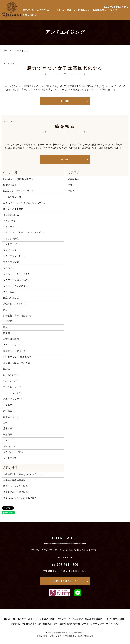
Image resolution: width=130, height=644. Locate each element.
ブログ (113, 10)
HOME (26, 10)
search (40, 15)
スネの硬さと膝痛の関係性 (17, 492)
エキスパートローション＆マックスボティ (24, 203)
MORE (65, 101)
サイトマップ (10, 458)
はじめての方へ (40, 10)
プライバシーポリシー (14, 452)
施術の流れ (9, 429)
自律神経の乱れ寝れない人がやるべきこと (24, 474)
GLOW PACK (10, 185)
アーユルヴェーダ (12, 197)
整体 (69, 10)
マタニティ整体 (11, 262)
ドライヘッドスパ (12, 393)
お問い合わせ (30, 15)
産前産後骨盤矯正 (12, 339)
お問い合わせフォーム (65, 581)
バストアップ (10, 244)
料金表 (7, 333)
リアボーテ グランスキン (17, 274)
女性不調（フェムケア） (15, 304)
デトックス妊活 (11, 238)
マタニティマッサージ (14, 256)
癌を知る (65, 127)
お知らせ (72, 185)
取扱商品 (82, 10)
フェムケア (9, 405)
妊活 (5, 310)
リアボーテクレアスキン (15, 286)
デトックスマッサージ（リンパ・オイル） (24, 232)
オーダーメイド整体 (13, 209)
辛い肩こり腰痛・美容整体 (17, 363)
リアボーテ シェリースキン (17, 280)
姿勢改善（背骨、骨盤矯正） (18, 316)
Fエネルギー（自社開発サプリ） (19, 179)
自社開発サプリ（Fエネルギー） (19, 357)
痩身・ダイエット (12, 345)
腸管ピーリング (11, 417)
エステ (57, 10)
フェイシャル (10, 250)
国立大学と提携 (11, 298)
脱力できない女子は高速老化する (65, 68)
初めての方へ (10, 292)
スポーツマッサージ (13, 399)
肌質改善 (8, 411)
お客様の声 (98, 10)
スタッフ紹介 (10, 221)
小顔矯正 (8, 321)
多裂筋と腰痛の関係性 (14, 480)
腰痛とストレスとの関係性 (17, 486)
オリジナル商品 (11, 215)
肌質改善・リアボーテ (14, 351)
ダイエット (9, 227)
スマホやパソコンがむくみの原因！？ (22, 498)
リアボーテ (9, 268)
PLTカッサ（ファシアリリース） (20, 191)
